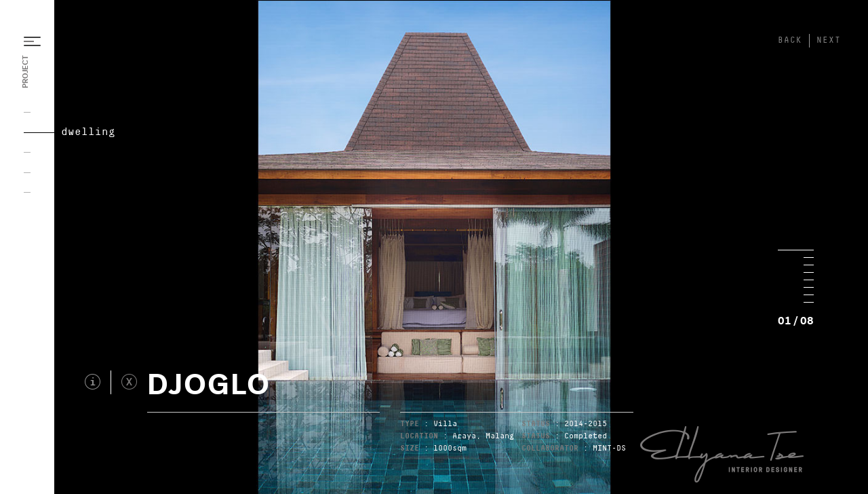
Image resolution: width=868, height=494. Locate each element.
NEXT (829, 40)
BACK (790, 40)
